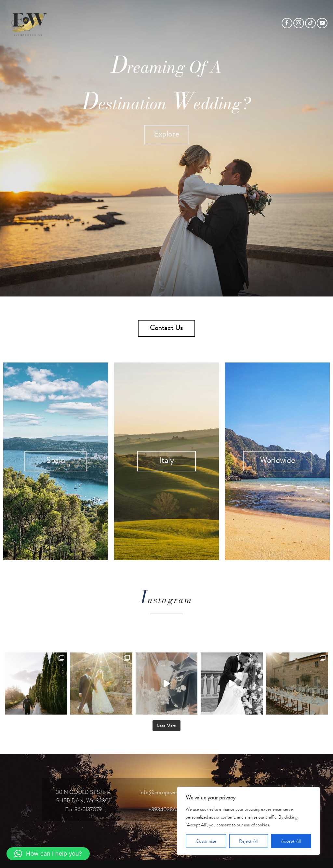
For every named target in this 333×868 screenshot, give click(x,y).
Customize (206, 841)
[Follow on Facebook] (287, 23)
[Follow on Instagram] (299, 23)
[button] (48, 854)
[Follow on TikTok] (310, 23)
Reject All (249, 841)
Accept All (291, 841)
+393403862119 (167, 809)
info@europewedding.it (167, 792)
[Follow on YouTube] (322, 23)
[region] (248, 821)
